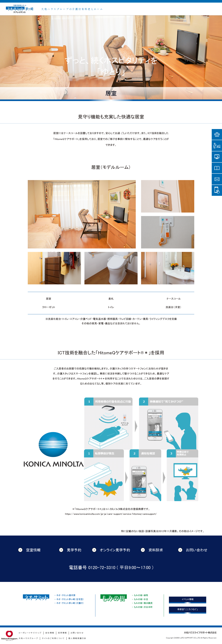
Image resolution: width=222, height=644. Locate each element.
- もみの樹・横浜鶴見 (142, 603)
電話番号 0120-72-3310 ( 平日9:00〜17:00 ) (111, 568)
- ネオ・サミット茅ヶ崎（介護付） (69, 603)
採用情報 (62, 633)
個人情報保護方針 (77, 638)
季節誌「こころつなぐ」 (188, 609)
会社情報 (50, 633)
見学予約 (70, 550)
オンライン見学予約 (111, 550)
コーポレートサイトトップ (30, 633)
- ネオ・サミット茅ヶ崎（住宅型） (69, 599)
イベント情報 (188, 599)
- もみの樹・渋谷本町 (142, 607)
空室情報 (29, 550)
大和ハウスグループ (28, 638)
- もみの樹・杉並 (140, 599)
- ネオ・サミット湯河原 (65, 595)
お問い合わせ (193, 550)
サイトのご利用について (53, 638)
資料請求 (152, 550)
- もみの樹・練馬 (140, 595)
